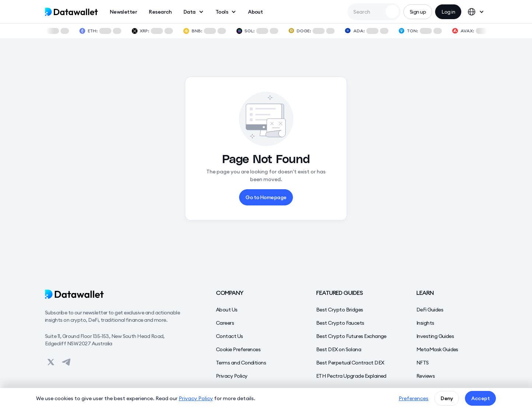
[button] (194, 12)
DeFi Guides (430, 310)
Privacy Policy (232, 376)
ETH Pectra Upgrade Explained (351, 376)
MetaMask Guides (437, 349)
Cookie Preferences (238, 349)
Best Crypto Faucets (340, 323)
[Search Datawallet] (392, 11)
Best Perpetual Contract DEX (350, 363)
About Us (227, 310)
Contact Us (230, 336)
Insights (425, 323)
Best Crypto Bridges (340, 310)
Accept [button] (480, 398)
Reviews (426, 376)
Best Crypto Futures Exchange (351, 336)
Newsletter (124, 12)
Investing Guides (435, 336)
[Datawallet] (116, 294)
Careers (225, 323)
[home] (71, 12)
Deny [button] (447, 398)
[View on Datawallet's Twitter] (51, 362)
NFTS (423, 363)
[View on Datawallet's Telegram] (66, 362)
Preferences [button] (414, 398)
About (255, 12)
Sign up (418, 12)
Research (160, 12)
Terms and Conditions (241, 363)
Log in (448, 12)
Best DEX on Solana (339, 349)
